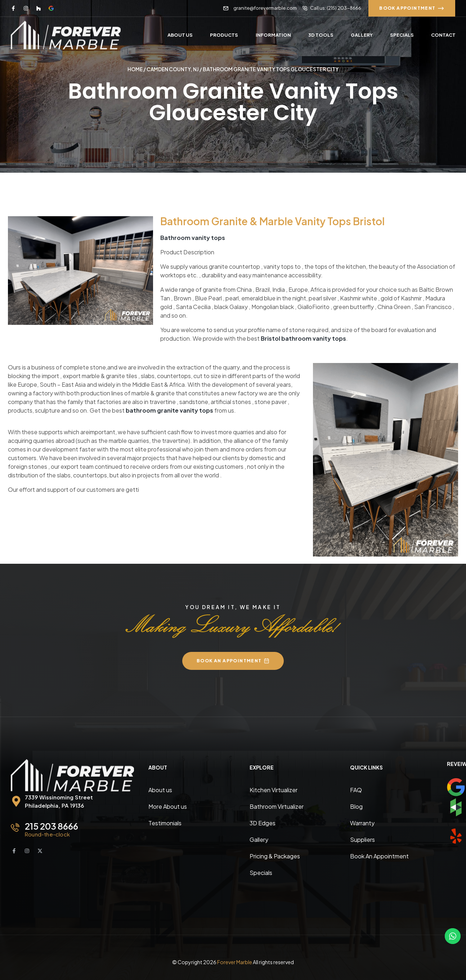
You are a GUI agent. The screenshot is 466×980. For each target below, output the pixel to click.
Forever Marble (235, 962)
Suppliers (362, 839)
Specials (261, 872)
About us (160, 790)
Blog (356, 806)
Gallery (259, 839)
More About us (168, 806)
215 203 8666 (51, 826)
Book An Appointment (379, 856)
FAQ (356, 790)
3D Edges (263, 823)
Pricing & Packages (275, 856)
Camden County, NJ (173, 69)
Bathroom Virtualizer (277, 806)
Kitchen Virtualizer (274, 790)
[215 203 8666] (15, 827)
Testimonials (165, 823)
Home (135, 69)
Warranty (362, 823)
